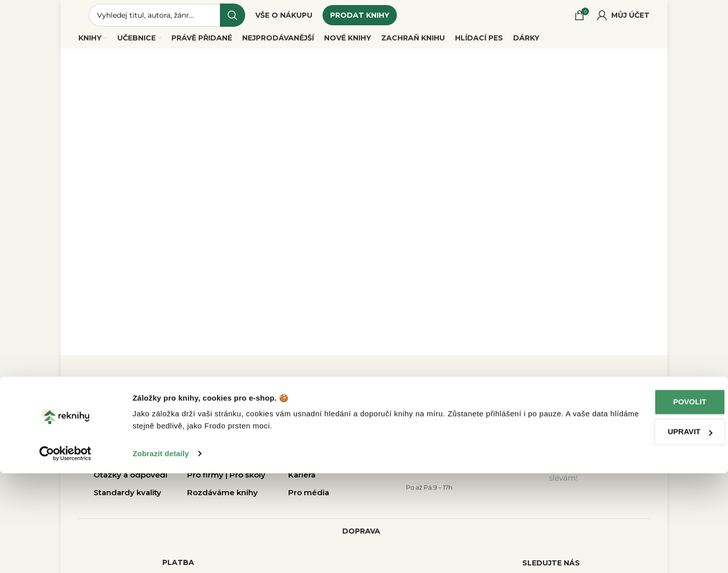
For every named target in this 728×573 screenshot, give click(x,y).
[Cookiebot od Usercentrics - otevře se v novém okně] (65, 553)
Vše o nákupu (120, 446)
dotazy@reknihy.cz (428, 452)
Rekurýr (202, 464)
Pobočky (204, 446)
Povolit (644, 502)
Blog (297, 464)
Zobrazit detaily (161, 553)
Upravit (644, 531)
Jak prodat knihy (126, 464)
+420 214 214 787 (428, 471)
